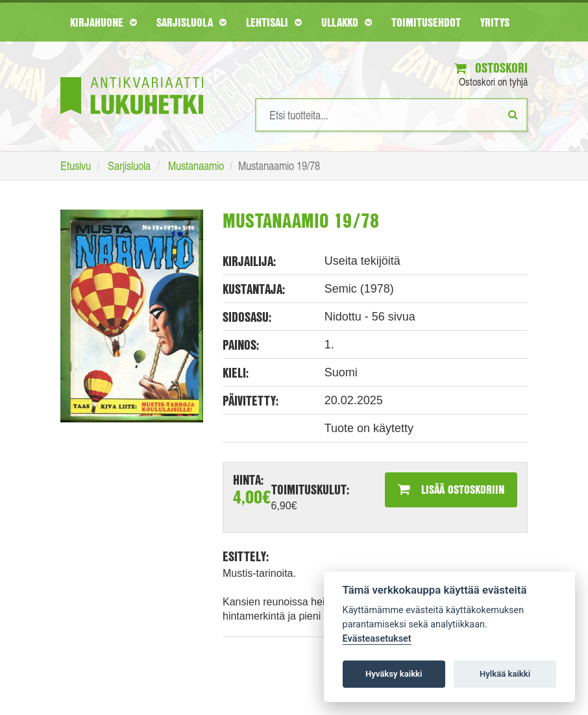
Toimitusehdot (426, 22)
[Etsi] (513, 114)
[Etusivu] (132, 76)
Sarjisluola (191, 22)
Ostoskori (491, 68)
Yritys (495, 22)
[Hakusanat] (391, 115)
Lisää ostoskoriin (451, 489)
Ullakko (347, 22)
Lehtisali (274, 22)
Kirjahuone (104, 22)
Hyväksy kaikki (394, 674)
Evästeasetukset (377, 639)
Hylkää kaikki (505, 674)
